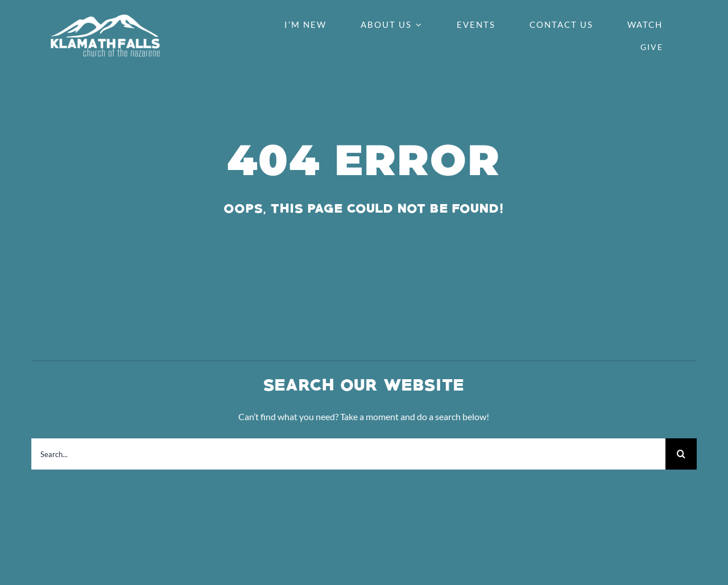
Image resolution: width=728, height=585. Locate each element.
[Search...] (348, 454)
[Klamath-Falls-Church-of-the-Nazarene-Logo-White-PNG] (105, 18)
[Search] (681, 454)
